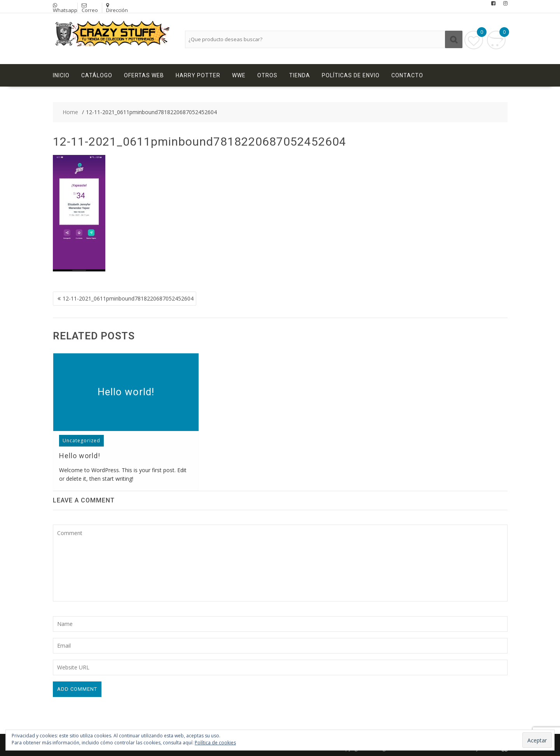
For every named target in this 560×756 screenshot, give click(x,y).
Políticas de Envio (351, 75)
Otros (267, 75)
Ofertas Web (144, 75)
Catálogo (97, 75)
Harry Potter (198, 75)
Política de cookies (215, 743)
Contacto (407, 75)
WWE (239, 75)
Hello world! (126, 392)
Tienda (300, 75)
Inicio (61, 75)
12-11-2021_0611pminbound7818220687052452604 (128, 298)
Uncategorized (81, 441)
